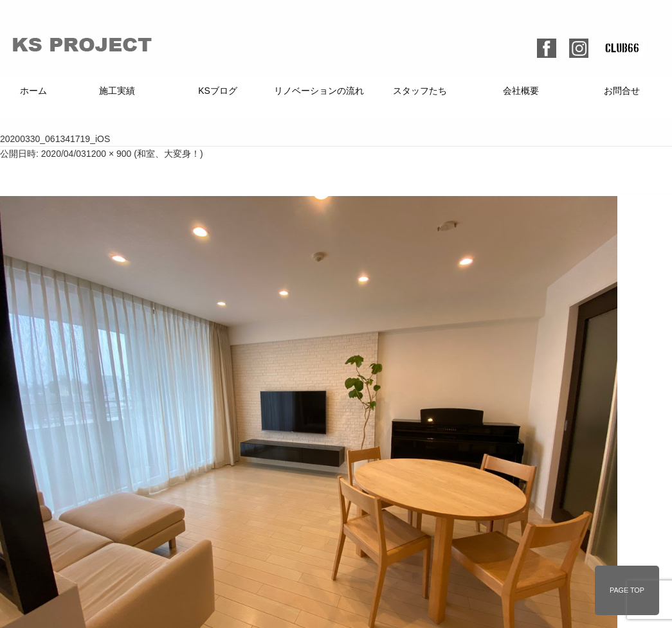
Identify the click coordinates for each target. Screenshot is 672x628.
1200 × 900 (109, 154)
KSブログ (218, 91)
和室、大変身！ (168, 154)
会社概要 (521, 91)
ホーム (33, 91)
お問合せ (622, 91)
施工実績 (117, 91)
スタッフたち (420, 91)
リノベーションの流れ (319, 91)
